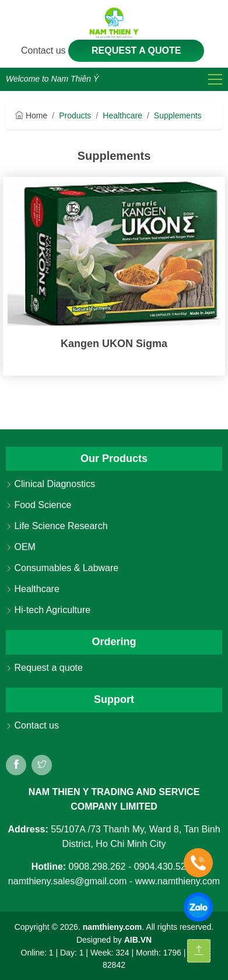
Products (75, 116)
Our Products (114, 459)
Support (114, 699)
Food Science (38, 505)
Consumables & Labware (62, 568)
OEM (21, 547)
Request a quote (136, 50)
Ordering (114, 642)
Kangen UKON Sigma (114, 344)
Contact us (45, 50)
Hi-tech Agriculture (48, 610)
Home (31, 116)
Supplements (178, 116)
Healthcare (122, 116)
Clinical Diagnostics (50, 484)
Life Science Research (57, 526)
